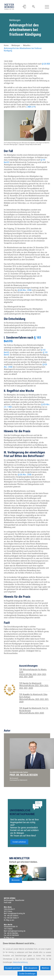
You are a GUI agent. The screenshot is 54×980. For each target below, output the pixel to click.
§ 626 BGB (46, 64)
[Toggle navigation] (47, 7)
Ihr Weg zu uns (9, 920)
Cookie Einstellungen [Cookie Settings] (27, 974)
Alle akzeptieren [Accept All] (31, 968)
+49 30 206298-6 (12, 933)
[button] (24, 7)
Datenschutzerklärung (20, 962)
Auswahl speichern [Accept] (13, 968)
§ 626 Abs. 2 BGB (25, 290)
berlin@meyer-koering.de (16, 931)
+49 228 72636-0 (12, 916)
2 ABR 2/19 (31, 107)
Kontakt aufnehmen (19, 851)
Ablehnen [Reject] (45, 968)
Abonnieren (16, 890)
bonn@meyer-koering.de (16, 913)
